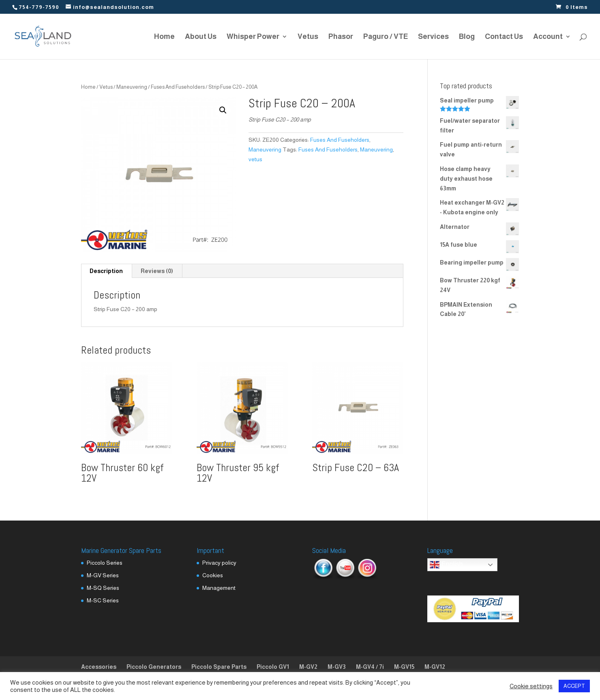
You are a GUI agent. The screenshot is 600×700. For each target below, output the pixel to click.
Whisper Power (253, 37)
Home (164, 37)
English (446, 565)
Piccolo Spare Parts (219, 667)
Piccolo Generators (154, 667)
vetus (255, 159)
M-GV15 (404, 667)
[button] (223, 110)
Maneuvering (132, 87)
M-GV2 (308, 667)
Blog (467, 37)
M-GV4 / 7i (370, 667)
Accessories (99, 667)
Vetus (308, 37)
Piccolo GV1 (273, 667)
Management (219, 588)
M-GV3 (337, 667)
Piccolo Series (105, 563)
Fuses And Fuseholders (178, 87)
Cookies (213, 575)
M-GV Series (103, 575)
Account (548, 37)
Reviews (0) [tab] (157, 271)
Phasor (341, 37)
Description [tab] (106, 271)
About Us (201, 37)
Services (433, 37)
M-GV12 (435, 667)
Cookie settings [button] (531, 686)
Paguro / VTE (386, 37)
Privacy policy (219, 563)
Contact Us (504, 37)
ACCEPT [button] (574, 686)
